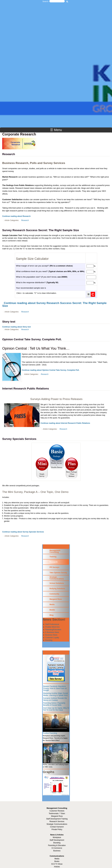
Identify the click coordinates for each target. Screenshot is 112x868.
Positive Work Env (52, 627)
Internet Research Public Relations (26, 389)
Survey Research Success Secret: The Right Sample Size (41, 230)
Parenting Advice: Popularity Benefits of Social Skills (54, 704)
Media (52, 605)
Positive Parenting (50, 733)
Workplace (57, 837)
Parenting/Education (53, 630)
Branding (49, 640)
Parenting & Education (57, 845)
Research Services (57, 821)
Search (45, 1)
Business (57, 851)
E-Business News (52, 632)
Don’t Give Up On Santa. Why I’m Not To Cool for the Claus (56, 709)
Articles (57, 867)
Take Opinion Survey (58, 573)
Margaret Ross (56, 599)
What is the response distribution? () (37, 282)
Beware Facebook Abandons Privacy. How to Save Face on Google (55, 688)
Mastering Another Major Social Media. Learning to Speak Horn (55, 694)
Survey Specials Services (19, 439)
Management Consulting (55, 551)
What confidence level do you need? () (50, 271)
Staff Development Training (57, 819)
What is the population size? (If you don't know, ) (42, 277)
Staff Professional (52, 624)
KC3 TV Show (57, 864)
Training (53, 557)
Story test (9, 322)
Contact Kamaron (57, 827)
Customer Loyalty (52, 638)
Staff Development (57, 840)
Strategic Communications (57, 578)
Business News (51, 635)
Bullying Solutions (57, 589)
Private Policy (57, 829)
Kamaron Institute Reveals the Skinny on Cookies (55, 699)
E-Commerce (57, 848)
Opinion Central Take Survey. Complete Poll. (32, 339)
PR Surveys (54, 567)
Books (52, 610)
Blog (52, 615)
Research (9, 154)
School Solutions (57, 583)
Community (54, 594)
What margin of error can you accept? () (44, 266)
